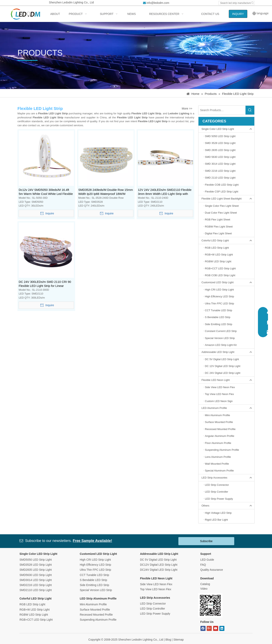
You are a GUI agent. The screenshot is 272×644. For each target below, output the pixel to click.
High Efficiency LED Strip (95, 565)
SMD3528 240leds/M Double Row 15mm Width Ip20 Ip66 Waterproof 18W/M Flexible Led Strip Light (106, 192)
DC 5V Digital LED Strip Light (158, 560)
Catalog (205, 584)
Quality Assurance (212, 570)
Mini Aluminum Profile (93, 604)
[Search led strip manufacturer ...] (235, 3)
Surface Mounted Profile (95, 610)
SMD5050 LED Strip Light (36, 560)
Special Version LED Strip (96, 590)
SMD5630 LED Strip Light (36, 575)
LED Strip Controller (153, 609)
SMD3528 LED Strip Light (36, 565)
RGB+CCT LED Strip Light (36, 620)
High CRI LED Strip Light (95, 560)
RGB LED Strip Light (32, 604)
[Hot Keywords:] (253, 3)
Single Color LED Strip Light (228, 129)
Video (204, 589)
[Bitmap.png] (210, 605)
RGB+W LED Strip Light (35, 610)
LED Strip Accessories (228, 478)
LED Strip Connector (153, 604)
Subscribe (206, 541)
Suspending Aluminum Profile (98, 620)
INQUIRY (238, 14)
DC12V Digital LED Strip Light (159, 565)
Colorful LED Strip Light (228, 241)
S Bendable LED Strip (93, 580)
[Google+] (209, 628)
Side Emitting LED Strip (94, 585)
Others (228, 506)
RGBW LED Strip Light (34, 615)
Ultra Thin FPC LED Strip (95, 570)
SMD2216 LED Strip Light (36, 585)
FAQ (203, 565)
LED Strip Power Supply (155, 614)
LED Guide (207, 560)
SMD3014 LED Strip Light (36, 580)
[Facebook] (203, 628)
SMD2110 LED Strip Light (36, 590)
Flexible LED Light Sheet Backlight (228, 199)
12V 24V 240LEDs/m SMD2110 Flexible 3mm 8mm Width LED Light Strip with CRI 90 (165, 192)
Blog (168, 640)
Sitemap (178, 640)
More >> (187, 109)
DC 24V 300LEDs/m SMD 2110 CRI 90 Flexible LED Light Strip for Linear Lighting (45, 284)
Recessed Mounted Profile (96, 615)
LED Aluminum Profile (228, 408)
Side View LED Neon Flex (156, 584)
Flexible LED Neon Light (228, 380)
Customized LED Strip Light (228, 282)
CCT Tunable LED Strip (94, 575)
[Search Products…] (222, 110)
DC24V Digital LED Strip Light (159, 570)
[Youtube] (216, 628)
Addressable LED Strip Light (228, 352)
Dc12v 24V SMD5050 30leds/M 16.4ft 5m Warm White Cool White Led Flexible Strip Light (46, 192)
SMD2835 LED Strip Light (36, 570)
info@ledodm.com (158, 3)
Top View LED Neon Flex (156, 589)
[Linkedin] (222, 628)
